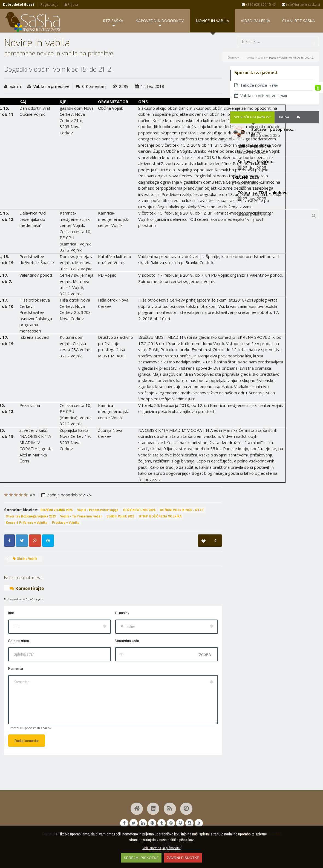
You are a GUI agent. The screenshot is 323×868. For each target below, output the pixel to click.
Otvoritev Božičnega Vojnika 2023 (31, 543)
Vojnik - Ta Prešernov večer (81, 543)
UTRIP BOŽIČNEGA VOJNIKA (160, 543)
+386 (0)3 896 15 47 (259, 5)
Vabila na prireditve (51, 113)
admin (15, 113)
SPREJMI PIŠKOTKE (141, 858)
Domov (233, 84)
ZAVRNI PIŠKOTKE (183, 858)
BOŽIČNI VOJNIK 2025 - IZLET (182, 537)
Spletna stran (19, 668)
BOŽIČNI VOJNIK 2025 (57, 537)
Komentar (16, 695)
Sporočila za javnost (252, 144)
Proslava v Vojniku (66, 549)
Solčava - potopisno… (273, 156)
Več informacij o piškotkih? (162, 848)
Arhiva (284, 144)
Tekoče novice (256, 112)
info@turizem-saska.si (301, 5)
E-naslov (122, 640)
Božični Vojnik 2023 (120, 543)
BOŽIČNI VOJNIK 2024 (139, 537)
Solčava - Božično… (256, 188)
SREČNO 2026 (246, 204)
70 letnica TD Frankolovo (263, 219)
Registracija (49, 5)
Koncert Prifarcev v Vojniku (27, 549)
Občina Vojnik (25, 585)
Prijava (71, 5)
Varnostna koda (127, 668)
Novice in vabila (256, 84)
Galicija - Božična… (256, 173)
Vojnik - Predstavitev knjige (98, 537)
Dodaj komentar (27, 768)
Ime (11, 640)
